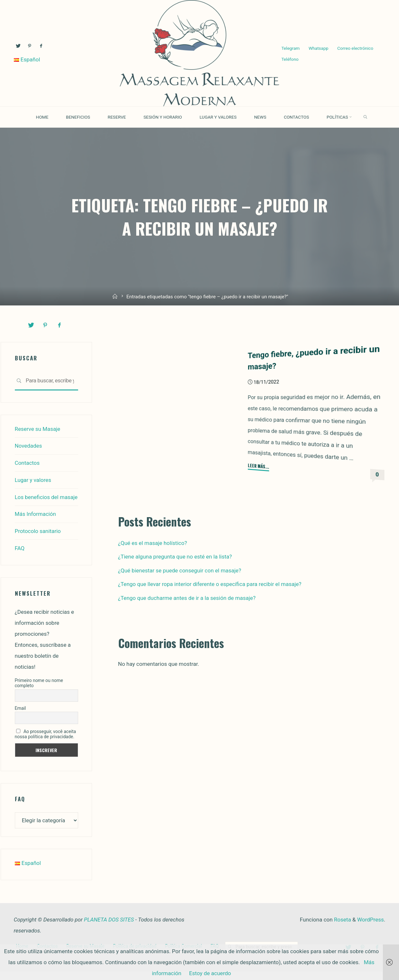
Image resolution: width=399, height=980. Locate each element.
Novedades (29, 446)
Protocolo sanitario (38, 541)
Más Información (36, 524)
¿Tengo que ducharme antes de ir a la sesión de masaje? (187, 598)
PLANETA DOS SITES (109, 928)
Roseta (342, 928)
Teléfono (290, 59)
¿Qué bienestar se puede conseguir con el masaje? (180, 570)
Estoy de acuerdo (210, 973)
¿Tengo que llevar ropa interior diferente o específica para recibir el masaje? (210, 584)
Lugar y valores (33, 479)
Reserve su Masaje (38, 429)
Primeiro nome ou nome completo (39, 692)
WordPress (370, 928)
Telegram (291, 48)
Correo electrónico (358, 48)
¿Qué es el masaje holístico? (153, 543)
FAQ (20, 558)
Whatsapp (320, 48)
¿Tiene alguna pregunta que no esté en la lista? (175, 557)
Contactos (27, 463)
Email (20, 717)
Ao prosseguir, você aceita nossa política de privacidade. (46, 743)
